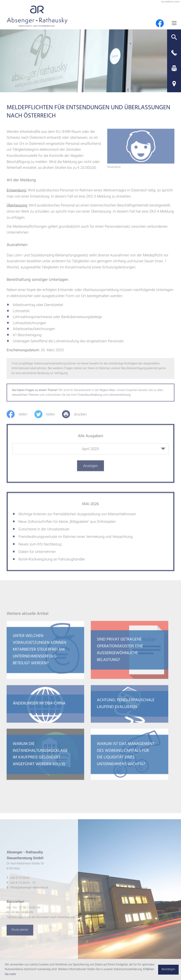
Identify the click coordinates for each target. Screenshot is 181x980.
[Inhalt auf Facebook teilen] (20, 417)
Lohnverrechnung (119, 398)
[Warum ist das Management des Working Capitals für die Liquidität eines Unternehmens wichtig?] (130, 757)
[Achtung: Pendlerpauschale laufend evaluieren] (130, 707)
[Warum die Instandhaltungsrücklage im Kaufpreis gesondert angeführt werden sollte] (45, 757)
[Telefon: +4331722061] (20, 881)
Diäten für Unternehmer (37, 554)
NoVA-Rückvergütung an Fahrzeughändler (52, 562)
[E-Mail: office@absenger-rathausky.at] (174, 68)
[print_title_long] (78, 417)
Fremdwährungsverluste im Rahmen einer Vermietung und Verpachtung (76, 539)
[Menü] (174, 23)
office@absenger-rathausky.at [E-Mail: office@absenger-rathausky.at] (29, 890)
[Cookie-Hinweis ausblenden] (168, 970)
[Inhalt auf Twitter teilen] (48, 417)
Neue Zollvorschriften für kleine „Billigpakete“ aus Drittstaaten (67, 524)
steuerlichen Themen (25, 398)
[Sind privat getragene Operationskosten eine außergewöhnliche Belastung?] (130, 653)
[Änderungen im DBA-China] (45, 707)
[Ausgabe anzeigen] (90, 469)
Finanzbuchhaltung (90, 398)
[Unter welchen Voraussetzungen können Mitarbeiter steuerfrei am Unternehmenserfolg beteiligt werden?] (45, 653)
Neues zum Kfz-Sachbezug (40, 547)
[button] (174, 37)
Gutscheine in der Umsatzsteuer (44, 532)
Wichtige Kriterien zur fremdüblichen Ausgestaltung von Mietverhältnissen (77, 517)
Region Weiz (108, 393)
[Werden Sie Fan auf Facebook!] (160, 23)
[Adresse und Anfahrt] (174, 84)
